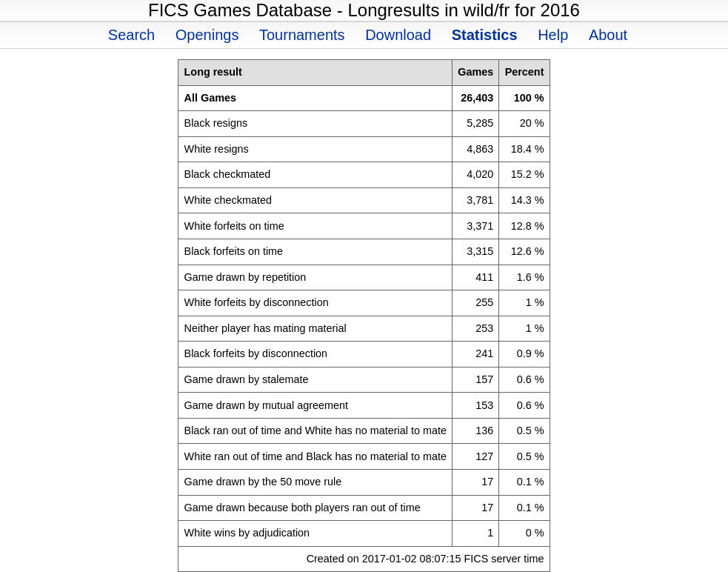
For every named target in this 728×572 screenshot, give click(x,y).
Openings (207, 35)
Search (131, 35)
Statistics (485, 35)
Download (398, 35)
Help (553, 35)
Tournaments (302, 35)
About (608, 35)
